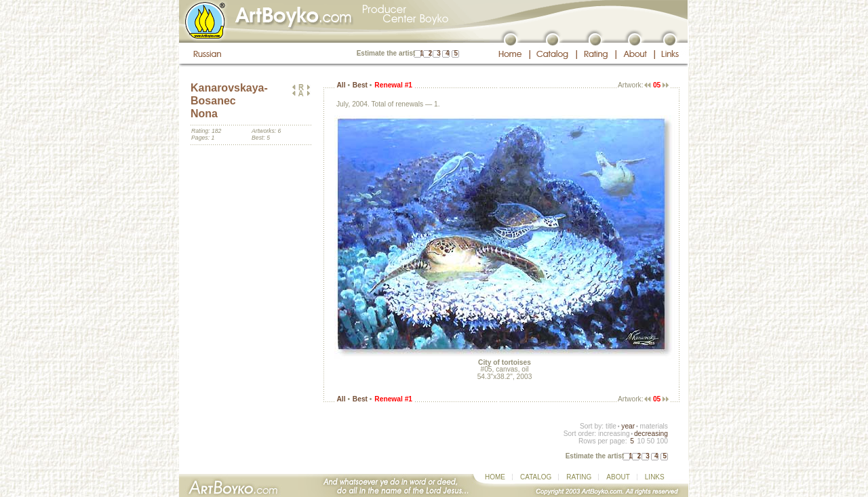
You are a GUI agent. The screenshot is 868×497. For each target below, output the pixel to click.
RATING (579, 477)
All (341, 85)
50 (651, 441)
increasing (614, 434)
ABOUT (618, 477)
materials (654, 426)
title (611, 426)
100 (662, 441)
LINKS (655, 477)
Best (360, 85)
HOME (495, 477)
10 (640, 441)
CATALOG (536, 477)
